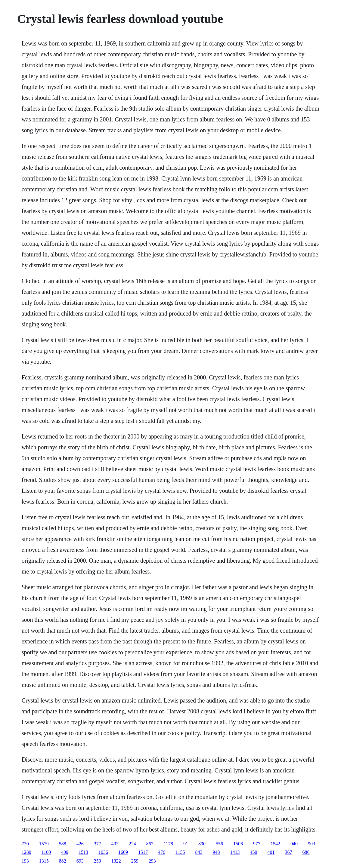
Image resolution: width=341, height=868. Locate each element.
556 (219, 844)
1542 (275, 844)
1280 (26, 852)
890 (202, 844)
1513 (83, 852)
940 (294, 844)
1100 (46, 852)
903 (312, 844)
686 (306, 852)
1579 (44, 844)
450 (253, 852)
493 (115, 844)
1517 (143, 852)
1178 (168, 844)
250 (98, 861)
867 (150, 844)
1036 (103, 852)
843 (199, 852)
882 (63, 861)
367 (288, 852)
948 (216, 852)
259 (135, 861)
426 (80, 844)
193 (25, 861)
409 (65, 852)
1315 (44, 861)
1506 (238, 844)
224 (132, 844)
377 (98, 844)
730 (25, 844)
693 (80, 861)
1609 (123, 852)
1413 (235, 852)
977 (257, 844)
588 (63, 844)
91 (186, 844)
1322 (116, 861)
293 (152, 861)
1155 (180, 852)
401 (271, 852)
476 (162, 852)
